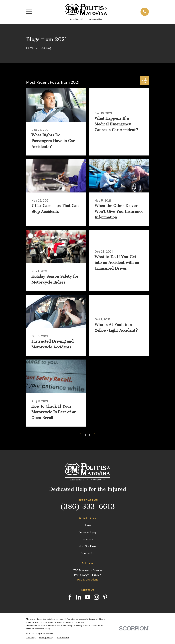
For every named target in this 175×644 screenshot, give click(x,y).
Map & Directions (87, 580)
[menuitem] (31, 637)
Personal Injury (87, 532)
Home (87, 525)
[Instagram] (96, 597)
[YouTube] (87, 597)
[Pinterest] (105, 597)
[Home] (86, 12)
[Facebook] (70, 597)
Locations (87, 539)
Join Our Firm (87, 546)
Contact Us (87, 553)
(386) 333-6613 (87, 507)
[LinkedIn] (79, 597)
